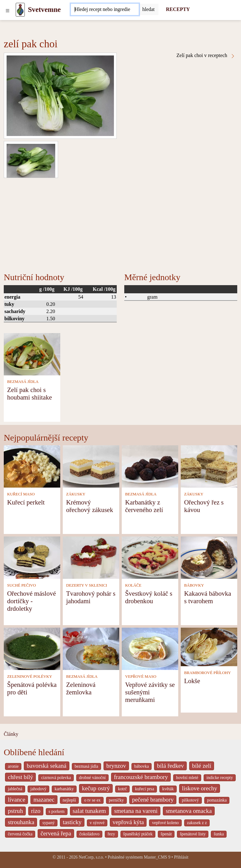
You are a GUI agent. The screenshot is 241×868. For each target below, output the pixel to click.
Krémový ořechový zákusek (90, 506)
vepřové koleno (165, 823)
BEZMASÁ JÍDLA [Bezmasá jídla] (23, 382)
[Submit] (149, 9)
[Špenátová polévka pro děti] (32, 648)
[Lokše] (209, 647)
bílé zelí (202, 766)
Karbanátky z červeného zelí (144, 506)
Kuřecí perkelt (26, 502)
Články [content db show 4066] (11, 734)
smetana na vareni (136, 811)
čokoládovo (89, 834)
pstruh (15, 811)
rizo (36, 811)
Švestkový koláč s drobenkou (149, 597)
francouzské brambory (141, 777)
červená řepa (56, 833)
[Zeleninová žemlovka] (91, 648)
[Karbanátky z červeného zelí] (150, 466)
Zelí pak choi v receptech (206, 55)
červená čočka (20, 834)
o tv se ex (92, 800)
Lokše (192, 681)
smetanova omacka (189, 811)
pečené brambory (153, 800)
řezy (111, 834)
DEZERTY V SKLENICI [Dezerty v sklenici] (87, 585)
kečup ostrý (96, 788)
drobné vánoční (92, 778)
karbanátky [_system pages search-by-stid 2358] (64, 789)
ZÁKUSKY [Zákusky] (76, 494)
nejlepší (70, 800)
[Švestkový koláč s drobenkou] (150, 557)
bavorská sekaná (46, 766)
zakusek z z (197, 823)
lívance (16, 800)
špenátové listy (193, 834)
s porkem (57, 811)
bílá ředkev (170, 766)
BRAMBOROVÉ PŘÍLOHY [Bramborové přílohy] (208, 673)
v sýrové (97, 823)
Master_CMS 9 (157, 857)
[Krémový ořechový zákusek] (91, 466)
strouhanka (21, 822)
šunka (219, 834)
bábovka (142, 766)
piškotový (190, 800)
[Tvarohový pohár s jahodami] (91, 557)
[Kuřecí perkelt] (32, 466)
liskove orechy (200, 788)
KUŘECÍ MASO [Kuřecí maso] (21, 494)
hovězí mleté (187, 778)
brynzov (116, 766)
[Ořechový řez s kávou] (209, 466)
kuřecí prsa (145, 789)
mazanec (44, 800)
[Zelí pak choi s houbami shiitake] (32, 354)
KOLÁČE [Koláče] (133, 585)
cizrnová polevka (56, 778)
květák (168, 789)
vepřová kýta (128, 822)
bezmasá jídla (86, 766)
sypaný (48, 823)
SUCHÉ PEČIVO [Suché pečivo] (21, 585)
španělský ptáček (138, 834)
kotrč (122, 789)
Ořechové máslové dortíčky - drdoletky (32, 601)
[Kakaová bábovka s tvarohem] (209, 557)
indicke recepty (220, 778)
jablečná (15, 789)
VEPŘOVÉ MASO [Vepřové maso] (141, 677)
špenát (166, 834)
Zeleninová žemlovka (81, 688)
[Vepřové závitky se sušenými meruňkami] (150, 648)
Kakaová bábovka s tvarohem (208, 597)
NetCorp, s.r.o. (91, 857)
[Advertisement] (120, 225)
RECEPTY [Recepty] (178, 9)
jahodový (38, 789)
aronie (13, 766)
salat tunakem (89, 811)
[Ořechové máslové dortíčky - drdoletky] (32, 557)
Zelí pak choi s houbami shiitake (30, 393)
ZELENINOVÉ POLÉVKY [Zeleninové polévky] (30, 677)
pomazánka (217, 800)
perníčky (116, 800)
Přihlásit (181, 857)
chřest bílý (20, 777)
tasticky (72, 822)
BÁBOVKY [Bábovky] (194, 585)
